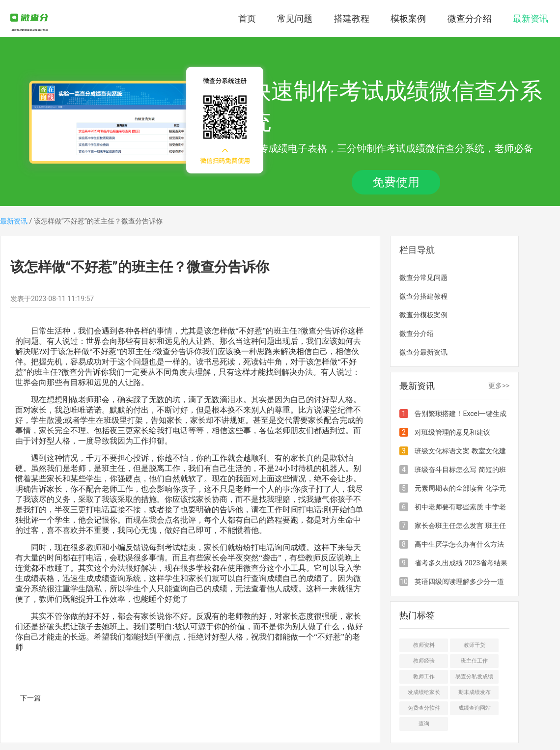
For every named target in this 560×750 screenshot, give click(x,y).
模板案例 (408, 18)
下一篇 (30, 698)
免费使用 (396, 182)
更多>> (499, 386)
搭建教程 (352, 18)
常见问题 (295, 18)
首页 (247, 18)
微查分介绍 (470, 18)
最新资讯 (531, 18)
